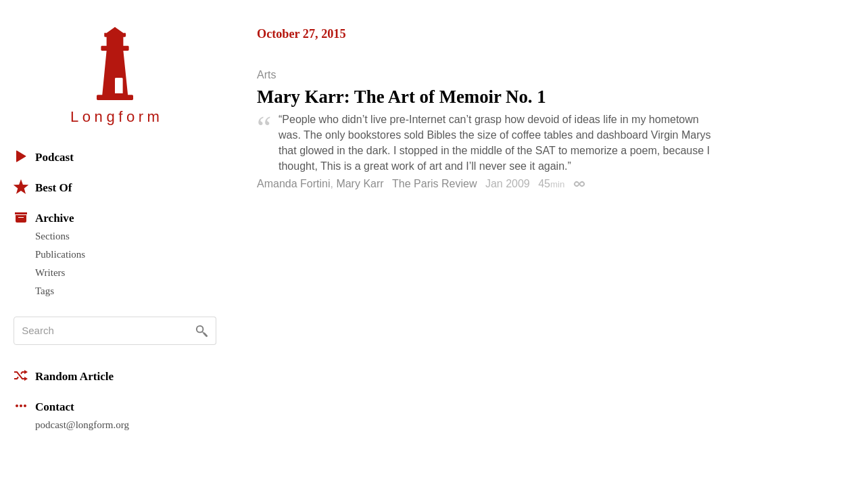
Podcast (44, 156)
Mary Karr (360, 184)
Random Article (64, 375)
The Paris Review (434, 184)
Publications (60, 254)
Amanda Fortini (294, 184)
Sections (52, 236)
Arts (266, 75)
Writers (50, 273)
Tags (45, 291)
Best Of (43, 187)
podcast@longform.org (82, 425)
